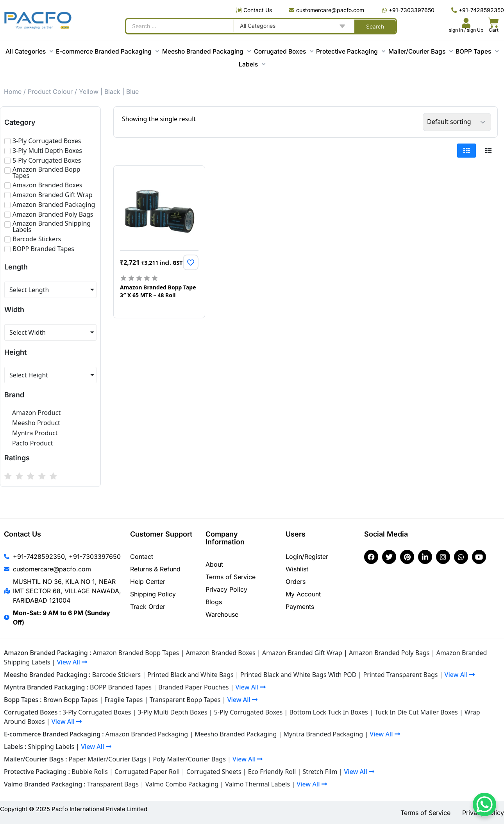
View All (72, 662)
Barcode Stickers (116, 675)
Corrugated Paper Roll (147, 772)
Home (13, 92)
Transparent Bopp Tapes (185, 700)
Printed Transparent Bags (401, 675)
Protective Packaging (351, 51)
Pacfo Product (33, 443)
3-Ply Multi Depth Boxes (173, 712)
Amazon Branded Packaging (147, 734)
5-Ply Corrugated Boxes (248, 712)
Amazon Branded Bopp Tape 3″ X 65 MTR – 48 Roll (158, 292)
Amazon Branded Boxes (220, 653)
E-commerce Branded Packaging (107, 51)
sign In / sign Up (466, 30)
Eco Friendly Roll (272, 772)
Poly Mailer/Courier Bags (189, 759)
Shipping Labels (51, 747)
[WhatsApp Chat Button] (484, 804)
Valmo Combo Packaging (182, 784)
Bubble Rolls (90, 772)
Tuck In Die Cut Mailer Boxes (416, 712)
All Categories (29, 51)
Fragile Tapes (124, 700)
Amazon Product (36, 413)
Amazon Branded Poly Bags (389, 653)
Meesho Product (36, 423)
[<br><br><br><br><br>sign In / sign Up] (466, 23)
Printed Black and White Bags (190, 675)
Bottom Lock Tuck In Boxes (328, 712)
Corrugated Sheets (214, 772)
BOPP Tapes (477, 51)
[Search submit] (375, 26)
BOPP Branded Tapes (121, 687)
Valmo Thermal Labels (257, 784)
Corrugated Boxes (284, 51)
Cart (494, 30)
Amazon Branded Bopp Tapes (136, 653)
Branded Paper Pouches (193, 687)
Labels (252, 64)
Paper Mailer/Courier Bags (108, 759)
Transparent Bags (113, 784)
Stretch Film (320, 772)
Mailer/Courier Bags (421, 51)
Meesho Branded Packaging (206, 51)
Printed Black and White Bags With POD (298, 675)
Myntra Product (35, 433)
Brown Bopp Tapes (71, 700)
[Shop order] (457, 122)
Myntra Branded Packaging (323, 734)
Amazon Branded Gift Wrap (302, 653)
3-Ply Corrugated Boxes (97, 712)
